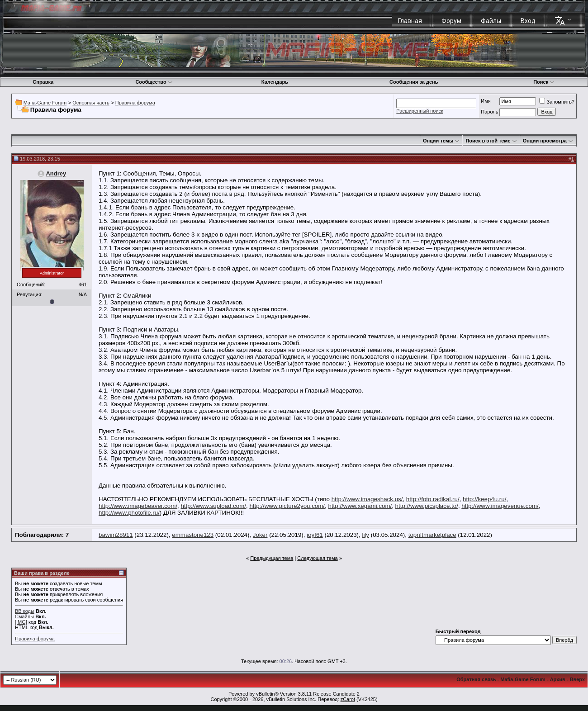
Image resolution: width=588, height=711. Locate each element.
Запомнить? (557, 102)
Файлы (491, 21)
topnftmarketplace (432, 535)
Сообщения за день (414, 82)
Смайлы (24, 616)
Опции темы (438, 141)
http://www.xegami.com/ (360, 506)
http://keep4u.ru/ (484, 499)
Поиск (544, 82)
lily (365, 535)
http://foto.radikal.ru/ (433, 499)
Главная (410, 21)
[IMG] (21, 622)
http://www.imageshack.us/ (367, 499)
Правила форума (135, 103)
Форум (451, 21)
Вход (528, 21)
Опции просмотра (545, 141)
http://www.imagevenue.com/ (500, 506)
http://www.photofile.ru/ (129, 513)
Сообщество (154, 82)
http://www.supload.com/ (213, 506)
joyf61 (315, 535)
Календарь (275, 82)
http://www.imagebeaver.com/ (138, 506)
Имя (486, 101)
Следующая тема (317, 558)
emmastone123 (193, 535)
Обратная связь (476, 679)
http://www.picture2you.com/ (287, 506)
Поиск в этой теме (488, 141)
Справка (43, 82)
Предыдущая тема (272, 558)
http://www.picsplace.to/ (427, 506)
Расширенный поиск (420, 111)
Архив (558, 679)
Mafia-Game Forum (45, 103)
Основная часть (91, 103)
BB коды (25, 611)
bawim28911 (116, 535)
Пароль (489, 112)
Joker (260, 535)
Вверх (577, 679)
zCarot (348, 699)
